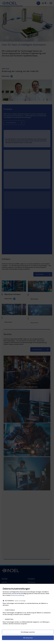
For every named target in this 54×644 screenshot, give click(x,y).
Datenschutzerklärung (18, 595)
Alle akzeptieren (28, 638)
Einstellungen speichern (28, 632)
